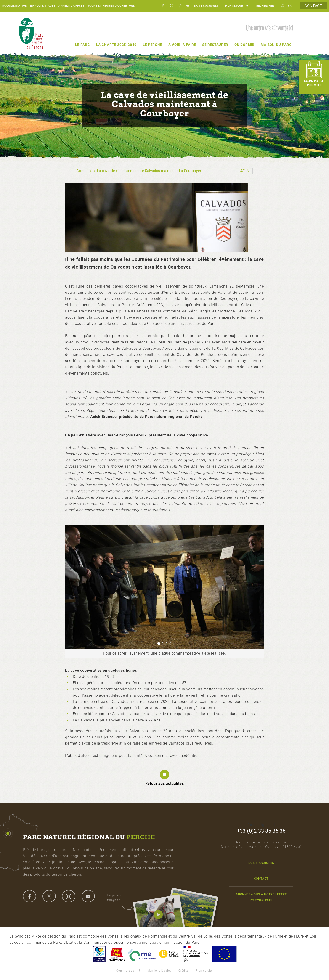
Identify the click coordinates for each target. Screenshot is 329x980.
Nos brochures (206, 6)
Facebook (163, 6)
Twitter (172, 6)
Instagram (180, 6)
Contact (313, 6)
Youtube (188, 6)
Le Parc (83, 45)
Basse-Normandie (117, 954)
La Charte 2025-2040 (116, 45)
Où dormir (244, 45)
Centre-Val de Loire (99, 954)
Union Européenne (224, 954)
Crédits (183, 971)
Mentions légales (159, 971)
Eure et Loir (169, 954)
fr (290, 6)
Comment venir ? (128, 971)
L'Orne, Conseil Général (142, 954)
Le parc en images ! (121, 898)
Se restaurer (215, 45)
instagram (69, 896)
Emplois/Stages (43, 6)
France (196, 954)
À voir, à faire (182, 45)
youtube (88, 896)
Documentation (15, 6)
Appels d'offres (72, 6)
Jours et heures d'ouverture (111, 6)
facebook (29, 896)
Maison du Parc (276, 45)
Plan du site (204, 971)
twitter (49, 896)
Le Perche (152, 45)
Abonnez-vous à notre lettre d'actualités (261, 897)
